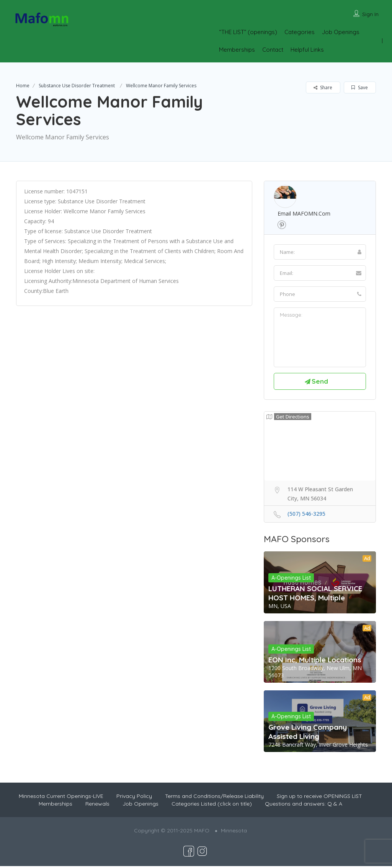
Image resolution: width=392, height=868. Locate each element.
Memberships (237, 50)
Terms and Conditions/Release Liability (214, 798)
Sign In (370, 14)
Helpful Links (307, 50)
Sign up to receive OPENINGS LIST (319, 798)
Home (23, 86)
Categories (300, 32)
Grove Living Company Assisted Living (308, 734)
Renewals (97, 806)
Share (323, 87)
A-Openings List (291, 579)
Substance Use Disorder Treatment (77, 86)
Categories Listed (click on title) (212, 806)
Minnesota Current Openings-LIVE (61, 798)
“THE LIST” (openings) (248, 32)
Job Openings (341, 32)
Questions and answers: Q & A (304, 806)
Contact (273, 50)
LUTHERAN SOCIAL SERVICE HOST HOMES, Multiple (315, 595)
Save (360, 87)
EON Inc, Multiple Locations (315, 661)
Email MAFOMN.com (304, 213)
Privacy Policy (134, 798)
